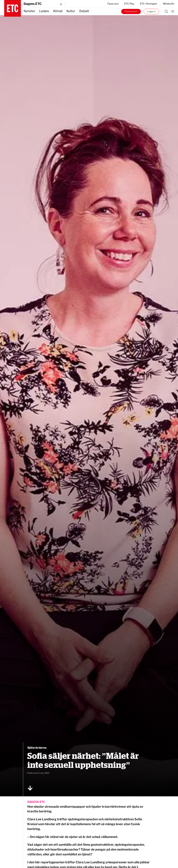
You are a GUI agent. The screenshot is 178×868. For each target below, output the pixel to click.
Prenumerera (131, 11)
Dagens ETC (43, 4)
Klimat (58, 11)
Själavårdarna (37, 748)
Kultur (71, 11)
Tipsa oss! (113, 4)
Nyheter (29, 11)
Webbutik (168, 4)
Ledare (44, 11)
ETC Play (129, 4)
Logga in (151, 11)
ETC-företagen (149, 4)
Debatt (84, 11)
